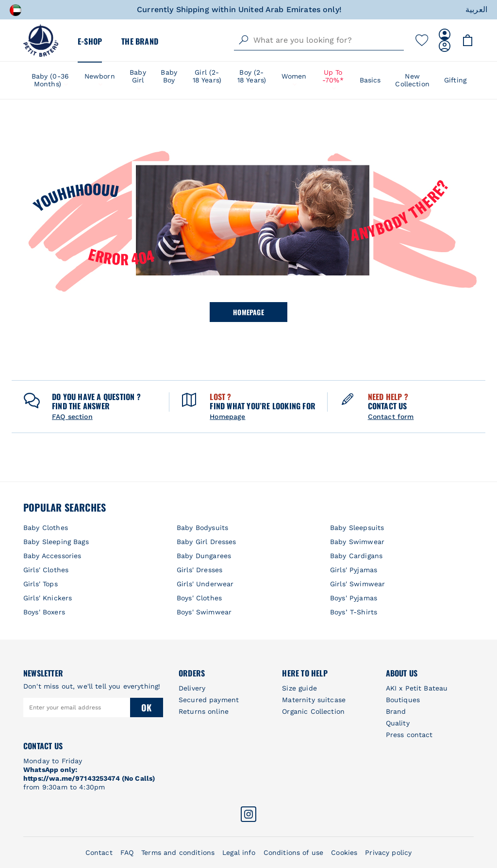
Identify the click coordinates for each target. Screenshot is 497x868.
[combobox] (319, 40)
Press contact (409, 735)
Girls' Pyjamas (354, 570)
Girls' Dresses (199, 570)
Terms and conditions (178, 852)
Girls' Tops (41, 584)
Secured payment (209, 700)
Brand (396, 711)
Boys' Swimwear (204, 612)
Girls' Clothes (46, 570)
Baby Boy (169, 76)
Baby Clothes (46, 528)
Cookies (344, 852)
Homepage (248, 312)
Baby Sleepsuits (357, 528)
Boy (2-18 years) (252, 76)
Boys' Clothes (199, 598)
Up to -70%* (333, 76)
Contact (99, 852)
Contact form (391, 417)
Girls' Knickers (48, 598)
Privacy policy (388, 852)
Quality (398, 723)
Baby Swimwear (357, 542)
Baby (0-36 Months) (50, 80)
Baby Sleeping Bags (56, 542)
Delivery (192, 688)
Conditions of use (294, 852)
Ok (146, 707)
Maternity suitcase (314, 700)
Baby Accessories (52, 556)
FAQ (127, 852)
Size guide (299, 688)
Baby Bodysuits (202, 528)
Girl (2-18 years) (207, 76)
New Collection (412, 80)
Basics (370, 80)
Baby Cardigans (356, 556)
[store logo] (41, 40)
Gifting (455, 80)
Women (294, 76)
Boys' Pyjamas (354, 598)
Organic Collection (313, 711)
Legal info (239, 852)
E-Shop (90, 41)
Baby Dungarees (204, 556)
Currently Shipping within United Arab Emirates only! (239, 9)
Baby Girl (138, 76)
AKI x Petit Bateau (417, 688)
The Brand (140, 41)
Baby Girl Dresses (207, 542)
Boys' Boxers (44, 612)
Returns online (204, 711)
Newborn (100, 76)
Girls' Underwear (205, 584)
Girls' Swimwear (357, 584)
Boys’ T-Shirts (354, 612)
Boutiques (403, 700)
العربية (476, 9)
